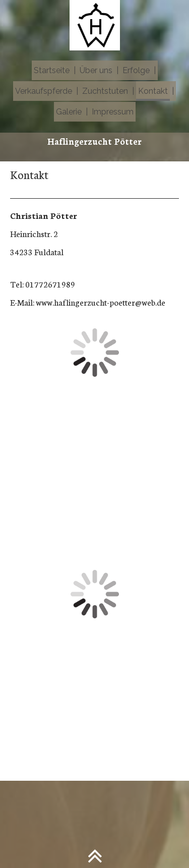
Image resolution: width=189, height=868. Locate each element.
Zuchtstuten (105, 91)
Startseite (52, 70)
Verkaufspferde (44, 91)
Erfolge (136, 70)
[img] (94, 25)
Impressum (113, 112)
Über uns (96, 70)
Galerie (69, 112)
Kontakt (153, 91)
